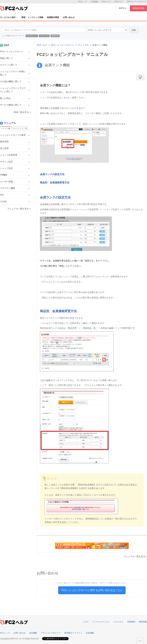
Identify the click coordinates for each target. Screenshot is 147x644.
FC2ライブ (106, 2)
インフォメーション (101, 622)
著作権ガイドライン (73, 633)
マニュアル (83, 45)
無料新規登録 (138, 8)
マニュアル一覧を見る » (135, 556)
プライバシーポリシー (51, 633)
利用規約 (131, 622)
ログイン (123, 8)
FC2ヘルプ (42, 45)
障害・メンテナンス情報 (32, 17)
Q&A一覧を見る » (22, 112)
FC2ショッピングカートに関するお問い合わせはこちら (92, 590)
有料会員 (55, 36)
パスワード (44, 36)
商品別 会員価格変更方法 (55, 183)
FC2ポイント (32, 36)
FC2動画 (94, 2)
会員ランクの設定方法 (52, 174)
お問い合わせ (69, 17)
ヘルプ (86, 622)
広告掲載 (90, 633)
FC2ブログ (119, 2)
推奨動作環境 (53, 17)
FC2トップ (83, 2)
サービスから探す (9, 17)
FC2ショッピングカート (63, 45)
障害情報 (143, 622)
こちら (65, 98)
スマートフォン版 (20, 128)
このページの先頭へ (140, 641)
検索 (134, 30)
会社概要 (33, 633)
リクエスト (119, 622)
